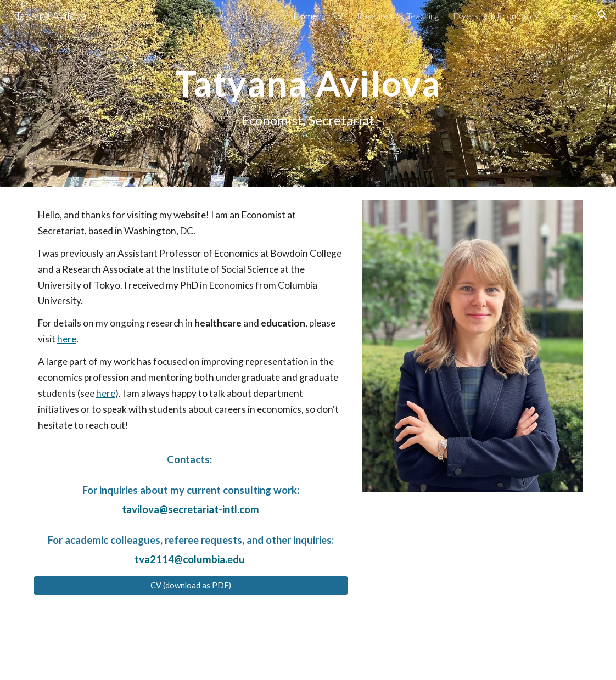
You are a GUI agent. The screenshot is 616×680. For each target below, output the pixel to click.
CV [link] (337, 16)
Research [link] (375, 16)
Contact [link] (568, 16)
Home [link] (305, 16)
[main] (308, 93)
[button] (603, 15)
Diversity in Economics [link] (495, 16)
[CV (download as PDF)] (191, 585)
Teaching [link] (423, 16)
